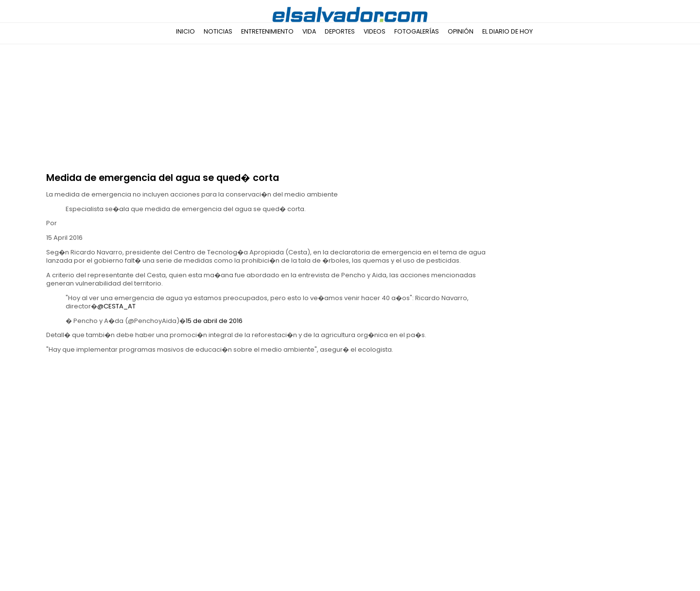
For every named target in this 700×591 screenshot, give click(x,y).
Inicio (185, 31)
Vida (309, 31)
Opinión (461, 31)
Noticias (218, 31)
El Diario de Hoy (507, 31)
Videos (375, 31)
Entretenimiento (267, 31)
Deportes (340, 31)
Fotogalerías (417, 31)
